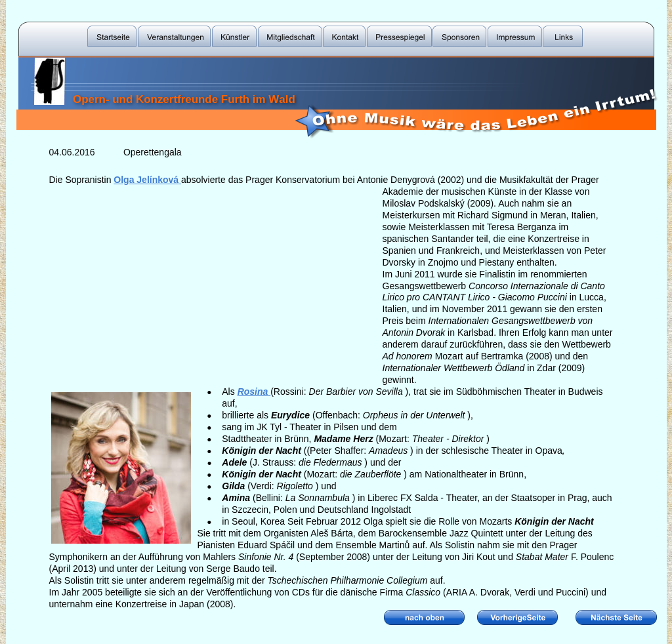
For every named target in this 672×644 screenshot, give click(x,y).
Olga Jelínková (146, 180)
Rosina (253, 392)
